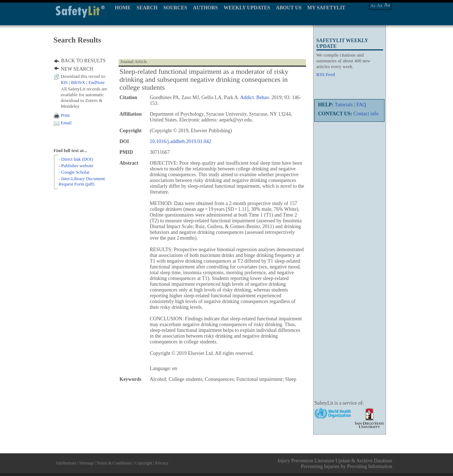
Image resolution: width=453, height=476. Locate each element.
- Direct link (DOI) (76, 159)
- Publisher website (76, 166)
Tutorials (344, 105)
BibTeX (78, 83)
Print (65, 115)
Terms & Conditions (114, 463)
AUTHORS (205, 8)
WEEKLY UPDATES (247, 8)
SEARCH (147, 8)
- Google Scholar (74, 172)
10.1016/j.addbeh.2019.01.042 (181, 141)
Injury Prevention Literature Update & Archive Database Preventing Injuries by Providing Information (335, 464)
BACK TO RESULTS (83, 61)
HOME (123, 8)
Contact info (366, 114)
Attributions (66, 463)
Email (66, 123)
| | (83, 83)
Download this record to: (84, 76)
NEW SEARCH (77, 69)
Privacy (162, 463)
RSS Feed (326, 74)
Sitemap (86, 463)
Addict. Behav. (255, 97)
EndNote (96, 83)
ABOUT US (289, 8)
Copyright (144, 463)
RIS (65, 83)
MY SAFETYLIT (327, 8)
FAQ (361, 105)
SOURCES (175, 8)
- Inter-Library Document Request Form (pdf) (82, 181)
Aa (373, 5)
